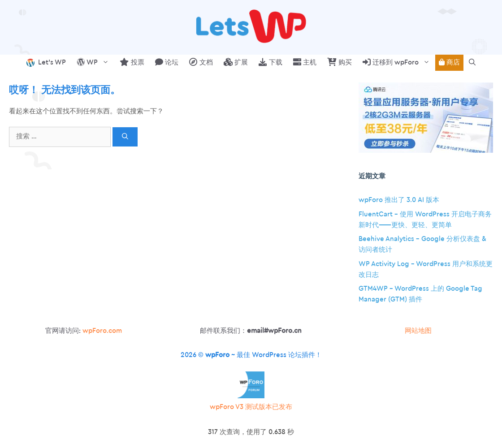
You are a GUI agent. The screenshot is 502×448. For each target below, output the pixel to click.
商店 (449, 62)
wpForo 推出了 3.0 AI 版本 (399, 200)
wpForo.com (102, 331)
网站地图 (418, 331)
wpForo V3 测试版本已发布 (251, 407)
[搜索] (125, 137)
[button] (472, 63)
